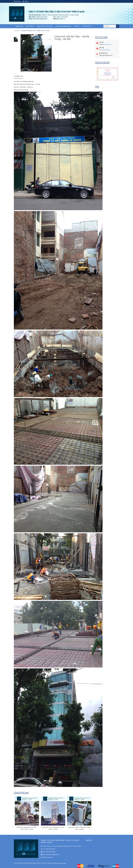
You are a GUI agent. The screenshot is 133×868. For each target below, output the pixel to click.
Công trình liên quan (21, 792)
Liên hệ (77, 26)
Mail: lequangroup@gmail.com (51, 855)
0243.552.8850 (106, 50)
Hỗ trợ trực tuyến (101, 37)
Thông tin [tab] (18, 76)
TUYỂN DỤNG (87, 26)
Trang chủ (19, 26)
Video (97, 86)
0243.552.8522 (107, 44)
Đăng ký (26, 1)
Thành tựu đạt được (102, 62)
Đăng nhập (17, 1)
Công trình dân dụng (45, 26)
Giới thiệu (30, 26)
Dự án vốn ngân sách (63, 26)
